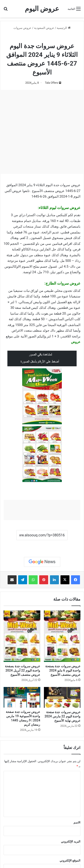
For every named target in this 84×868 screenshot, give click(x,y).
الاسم (77, 822)
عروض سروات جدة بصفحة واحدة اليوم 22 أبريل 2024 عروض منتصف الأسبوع (23, 670)
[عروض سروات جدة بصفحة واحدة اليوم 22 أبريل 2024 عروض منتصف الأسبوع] (22, 636)
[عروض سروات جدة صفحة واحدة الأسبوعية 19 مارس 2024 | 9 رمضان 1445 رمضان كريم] (22, 697)
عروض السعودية (44, 28)
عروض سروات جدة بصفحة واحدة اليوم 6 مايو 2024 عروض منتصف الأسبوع (63, 670)
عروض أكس (13, 191)
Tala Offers (51, 83)
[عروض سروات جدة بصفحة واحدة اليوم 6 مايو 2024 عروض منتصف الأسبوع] (62, 636)
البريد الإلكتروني (71, 841)
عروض (76, 342)
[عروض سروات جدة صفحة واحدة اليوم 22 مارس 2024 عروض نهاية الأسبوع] (62, 697)
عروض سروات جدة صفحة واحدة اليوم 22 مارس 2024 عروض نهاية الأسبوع (62, 716)
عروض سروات (22, 28)
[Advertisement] (42, 132)
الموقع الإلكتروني (70, 861)
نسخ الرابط (42, 545)
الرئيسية (64, 28)
